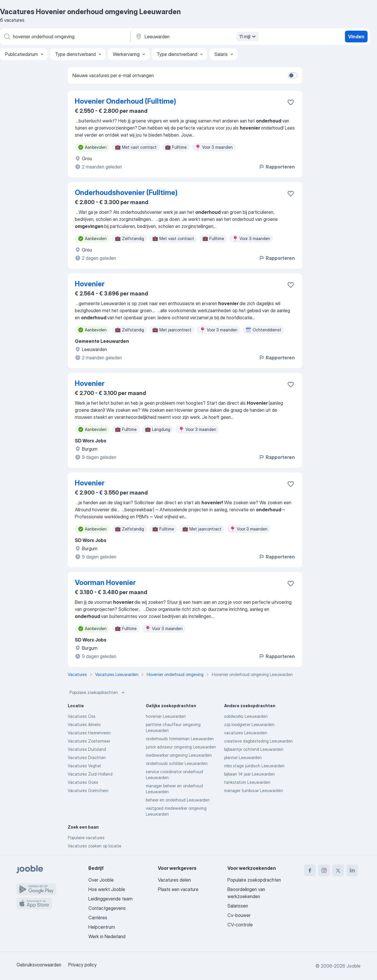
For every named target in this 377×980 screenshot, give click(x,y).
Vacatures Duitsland (87, 749)
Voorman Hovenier (105, 582)
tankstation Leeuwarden (247, 782)
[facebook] (310, 870)
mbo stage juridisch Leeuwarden (254, 766)
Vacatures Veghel (84, 766)
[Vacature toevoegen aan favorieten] (291, 102)
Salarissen (238, 906)
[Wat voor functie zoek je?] (65, 37)
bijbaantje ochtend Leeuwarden (254, 749)
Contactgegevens (107, 908)
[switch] (293, 75)
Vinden (356, 37)
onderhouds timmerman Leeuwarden (180, 739)
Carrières (98, 918)
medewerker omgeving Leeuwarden (179, 755)
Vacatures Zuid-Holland (90, 774)
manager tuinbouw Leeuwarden (254, 790)
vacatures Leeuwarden (246, 733)
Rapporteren (277, 167)
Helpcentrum (102, 927)
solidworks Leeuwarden (246, 716)
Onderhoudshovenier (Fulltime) (126, 192)
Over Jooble (101, 880)
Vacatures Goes (83, 782)
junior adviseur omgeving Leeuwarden (181, 747)
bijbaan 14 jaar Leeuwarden (249, 774)
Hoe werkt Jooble (107, 889)
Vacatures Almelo (84, 724)
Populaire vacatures (86, 838)
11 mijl (248, 37)
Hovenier (90, 284)
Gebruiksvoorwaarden (39, 965)
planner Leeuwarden (243, 757)
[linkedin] (352, 870)
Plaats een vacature (178, 889)
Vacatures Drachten (87, 757)
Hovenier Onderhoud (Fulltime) (125, 101)
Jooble (353, 966)
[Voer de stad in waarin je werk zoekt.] (196, 37)
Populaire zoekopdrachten (98, 693)
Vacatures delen (174, 880)
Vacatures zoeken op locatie (95, 846)
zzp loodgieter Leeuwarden (249, 724)
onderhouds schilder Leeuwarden (177, 763)
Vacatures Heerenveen (89, 733)
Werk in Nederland (107, 936)
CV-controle (240, 925)
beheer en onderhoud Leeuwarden (178, 800)
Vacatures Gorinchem (88, 790)
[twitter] (338, 870)
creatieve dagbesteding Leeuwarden (258, 741)
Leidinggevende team (110, 899)
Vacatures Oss (82, 716)
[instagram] (324, 870)
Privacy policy (82, 965)
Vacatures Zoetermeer (89, 741)
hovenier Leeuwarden (166, 716)
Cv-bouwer (239, 915)
